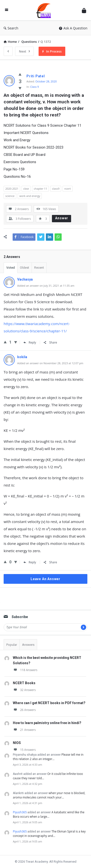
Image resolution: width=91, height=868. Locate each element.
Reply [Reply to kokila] (30, 562)
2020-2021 (12, 189)
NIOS (17, 743)
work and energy (30, 196)
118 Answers (25, 670)
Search (11, 28)
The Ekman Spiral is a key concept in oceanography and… (49, 834)
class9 (56, 189)
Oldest (25, 268)
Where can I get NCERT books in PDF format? (49, 703)
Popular (12, 645)
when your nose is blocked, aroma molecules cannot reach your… (49, 795)
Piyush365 (20, 812)
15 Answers (24, 750)
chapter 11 (40, 189)
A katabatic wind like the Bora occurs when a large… (49, 814)
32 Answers (24, 690)
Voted (11, 268)
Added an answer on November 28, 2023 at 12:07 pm (50, 363)
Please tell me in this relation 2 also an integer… (48, 757)
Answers (28, 645)
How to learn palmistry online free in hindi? (47, 723)
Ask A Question (73, 28)
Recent (39, 268)
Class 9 (35, 87)
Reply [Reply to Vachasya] (30, 342)
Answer (62, 218)
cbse (26, 189)
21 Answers (24, 730)
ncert (68, 189)
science (10, 196)
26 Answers (24, 710)
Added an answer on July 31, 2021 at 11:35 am (46, 286)
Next (24, 51)
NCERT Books (24, 683)
